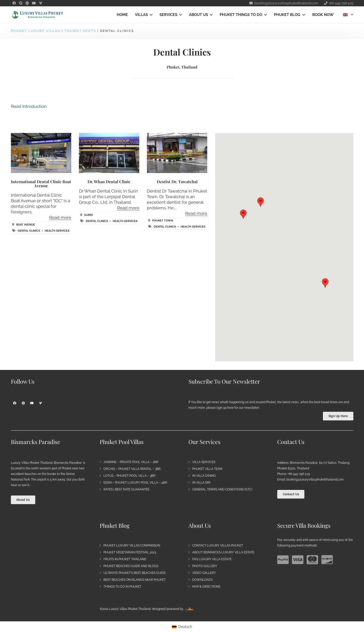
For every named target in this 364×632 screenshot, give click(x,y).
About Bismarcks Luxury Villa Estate (223, 552)
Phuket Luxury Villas (36, 31)
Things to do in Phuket (122, 587)
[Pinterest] (23, 403)
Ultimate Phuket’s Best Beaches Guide (135, 573)
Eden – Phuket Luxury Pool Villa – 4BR (135, 483)
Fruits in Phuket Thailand (125, 559)
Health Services (57, 231)
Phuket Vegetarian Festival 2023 (130, 552)
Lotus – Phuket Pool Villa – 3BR (129, 476)
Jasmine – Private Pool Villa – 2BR (131, 462)
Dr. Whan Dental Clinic (109, 182)
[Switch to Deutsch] (182, 627)
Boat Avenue (26, 225)
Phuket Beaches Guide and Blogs (131, 566)
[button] (150, 15)
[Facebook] (15, 403)
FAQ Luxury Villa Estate (212, 559)
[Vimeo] (41, 403)
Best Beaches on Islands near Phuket (135, 580)
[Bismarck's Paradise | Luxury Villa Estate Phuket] (38, 15)
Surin (88, 215)
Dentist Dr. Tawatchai (177, 182)
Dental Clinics (29, 231)
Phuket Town (163, 221)
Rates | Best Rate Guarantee (126, 489)
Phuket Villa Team (207, 469)
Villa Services (204, 462)
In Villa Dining (204, 476)
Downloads (202, 580)
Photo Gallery (205, 566)
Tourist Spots (80, 31)
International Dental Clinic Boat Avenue (41, 184)
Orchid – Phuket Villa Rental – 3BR (132, 469)
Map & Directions (206, 587)
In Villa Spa (201, 483)
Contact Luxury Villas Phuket (218, 545)
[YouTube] (32, 403)
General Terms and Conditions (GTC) (222, 489)
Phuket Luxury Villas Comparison (132, 545)
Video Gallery (204, 573)
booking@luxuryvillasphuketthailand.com (315, 480)
